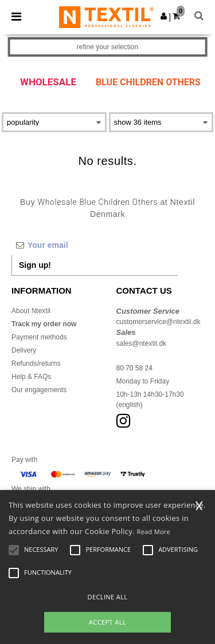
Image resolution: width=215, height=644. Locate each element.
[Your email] (95, 245)
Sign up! (35, 265)
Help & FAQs (31, 377)
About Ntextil (31, 311)
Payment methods (39, 337)
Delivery (24, 350)
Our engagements (39, 390)
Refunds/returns (36, 364)
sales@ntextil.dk (142, 343)
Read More (154, 532)
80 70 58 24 (134, 368)
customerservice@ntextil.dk (159, 322)
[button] (164, 16)
